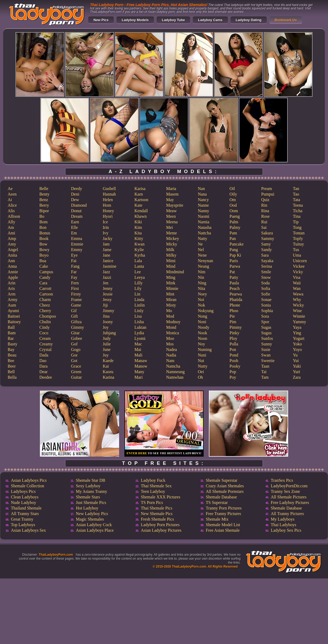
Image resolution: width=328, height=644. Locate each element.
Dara (43, 366)
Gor (74, 355)
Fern (75, 283)
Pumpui (268, 194)
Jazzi (107, 277)
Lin (137, 294)
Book (44, 238)
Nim (202, 272)
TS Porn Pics (152, 502)
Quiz (265, 200)
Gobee (77, 338)
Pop (233, 372)
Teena (298, 205)
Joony (108, 322)
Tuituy (298, 244)
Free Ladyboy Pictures (290, 502)
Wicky (298, 305)
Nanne (203, 205)
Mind (171, 266)
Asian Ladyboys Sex (28, 530)
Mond (171, 327)
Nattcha (204, 233)
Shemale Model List (223, 525)
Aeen (12, 194)
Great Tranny (22, 519)
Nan (201, 189)
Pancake (236, 244)
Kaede (108, 361)
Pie (232, 316)
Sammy (268, 238)
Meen (171, 216)
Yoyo (297, 349)
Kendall (141, 211)
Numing (205, 349)
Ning (202, 283)
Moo (170, 338)
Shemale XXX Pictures (160, 497)
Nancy (203, 200)
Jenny (108, 288)
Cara (43, 283)
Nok (202, 305)
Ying (297, 333)
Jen (106, 283)
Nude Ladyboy (24, 502)
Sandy (266, 250)
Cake (44, 266)
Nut (201, 361)
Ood (233, 205)
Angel (13, 250)
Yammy (299, 322)
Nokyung (206, 311)
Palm (234, 222)
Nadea (172, 349)
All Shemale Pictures (289, 497)
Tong (297, 227)
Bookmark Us (286, 20)
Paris (234, 261)
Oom (234, 211)
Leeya (140, 277)
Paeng (235, 216)
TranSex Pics (282, 480)
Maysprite (175, 205)
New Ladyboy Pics (92, 514)
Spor (265, 322)
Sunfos (267, 338)
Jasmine (110, 266)
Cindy (44, 327)
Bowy (44, 250)
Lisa (138, 316)
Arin (11, 283)
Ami (11, 233)
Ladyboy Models (135, 20)
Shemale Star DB (90, 480)
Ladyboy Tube (173, 20)
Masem (172, 194)
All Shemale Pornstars (225, 491)
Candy (45, 277)
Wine (297, 311)
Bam (12, 333)
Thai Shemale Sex (156, 486)
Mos (170, 344)
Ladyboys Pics (23, 491)
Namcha (173, 366)
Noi (201, 300)
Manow (141, 366)
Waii (297, 283)
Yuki (297, 366)
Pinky (234, 333)
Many (139, 372)
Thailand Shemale (26, 508)
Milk (170, 250)
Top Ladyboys (23, 525)
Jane (106, 255)
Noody (204, 327)
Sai (264, 227)
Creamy (46, 344)
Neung (203, 266)
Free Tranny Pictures (223, 514)
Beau (12, 355)
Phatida (236, 300)
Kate (138, 205)
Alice (12, 205)
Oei (201, 372)
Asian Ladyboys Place (95, 530)
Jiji (105, 305)
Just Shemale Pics (91, 502)
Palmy (235, 227)
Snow (266, 277)
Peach (235, 288)
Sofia (266, 288)
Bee (11, 361)
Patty (234, 277)
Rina (265, 211)
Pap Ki (235, 255)
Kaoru (108, 372)
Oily (233, 194)
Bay (11, 349)
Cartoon (46, 294)
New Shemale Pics (157, 514)
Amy (12, 244)
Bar (11, 338)
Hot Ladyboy (87, 508)
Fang (75, 266)
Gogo (76, 349)
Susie (266, 349)
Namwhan (175, 377)
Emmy (77, 250)
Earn (75, 222)
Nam (170, 361)
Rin (264, 205)
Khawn (140, 216)
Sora (265, 316)
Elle (74, 227)
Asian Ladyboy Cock (94, 525)
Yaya (297, 327)
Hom (107, 205)
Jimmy (109, 311)
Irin (106, 227)
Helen (108, 200)
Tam (265, 377)
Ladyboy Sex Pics (286, 530)
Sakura (267, 233)
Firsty (76, 294)
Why (297, 300)
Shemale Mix (217, 519)
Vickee (299, 266)
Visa (297, 277)
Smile (266, 272)
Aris (11, 288)
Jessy (107, 300)
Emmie (77, 244)
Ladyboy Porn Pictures (160, 525)
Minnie (172, 288)
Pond (234, 355)
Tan (296, 189)
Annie (13, 272)
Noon (203, 338)
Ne (200, 244)
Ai (10, 200)
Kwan (139, 244)
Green (76, 372)
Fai (74, 261)
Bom (43, 222)
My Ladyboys (282, 519)
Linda (139, 300)
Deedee (46, 377)
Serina (267, 266)
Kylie (139, 250)
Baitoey (14, 322)
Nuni (202, 355)
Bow (43, 244)
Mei (170, 227)
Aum (12, 305)
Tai (264, 372)
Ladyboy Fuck (153, 480)
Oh (200, 377)
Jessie (108, 294)
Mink (171, 283)
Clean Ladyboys (25, 497)
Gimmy (78, 327)
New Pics (101, 20)
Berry (44, 205)
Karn (139, 194)
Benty (44, 194)
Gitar (75, 333)
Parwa (235, 266)
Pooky (235, 366)
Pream (267, 189)
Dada (44, 355)
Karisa (140, 189)
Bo (42, 216)
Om (233, 200)
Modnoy (173, 322)
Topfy (298, 238)
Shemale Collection (27, 486)
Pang (234, 250)
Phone (235, 305)
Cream (45, 338)
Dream (77, 216)
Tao (296, 194)
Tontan (299, 233)
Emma (77, 238)
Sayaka (267, 261)
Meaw (171, 211)
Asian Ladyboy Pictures (161, 530)
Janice (108, 261)
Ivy (106, 233)
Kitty (139, 238)
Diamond (79, 205)
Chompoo (48, 316)
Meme (172, 233)
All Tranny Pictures (287, 514)
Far (74, 272)
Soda (265, 283)
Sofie (266, 294)
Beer (12, 366)
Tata (296, 200)
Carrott (45, 288)
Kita (138, 233)
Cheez (45, 305)
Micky (172, 244)
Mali (138, 355)
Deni (75, 194)
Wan (297, 288)
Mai (138, 349)
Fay (74, 277)
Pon (233, 349)
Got (74, 361)
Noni (202, 322)
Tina (297, 216)
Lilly (139, 283)
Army (13, 300)
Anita (12, 255)
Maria (171, 189)
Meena (172, 222)
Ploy (233, 338)
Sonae (266, 300)
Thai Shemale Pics (156, 508)
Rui (264, 222)
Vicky (298, 272)
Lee (138, 272)
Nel (201, 250)
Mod (170, 316)
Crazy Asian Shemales (225, 486)
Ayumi (13, 311)
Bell (11, 372)
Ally (11, 222)
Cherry (45, 311)
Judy (107, 338)
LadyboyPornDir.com (289, 486)
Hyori (108, 216)
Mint (170, 294)
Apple (13, 277)
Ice (105, 222)
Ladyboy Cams (210, 20)
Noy (202, 344)
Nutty (203, 366)
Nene (202, 255)
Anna (12, 266)
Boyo (44, 255)
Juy (106, 355)
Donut (76, 211)
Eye (74, 255)
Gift (74, 316)
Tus (296, 250)
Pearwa (236, 294)
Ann (11, 261)
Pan (233, 238)
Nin (201, 277)
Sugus (266, 333)
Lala (138, 261)
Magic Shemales (90, 519)
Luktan (140, 327)
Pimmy (236, 327)
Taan (265, 366)
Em (74, 233)
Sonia (266, 305)
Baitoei (14, 316)
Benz (44, 200)
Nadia (171, 355)
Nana (202, 194)
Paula (234, 283)
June (107, 349)
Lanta (139, 266)
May (170, 200)
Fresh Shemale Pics (157, 519)
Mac (138, 344)
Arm (11, 294)
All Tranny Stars (25, 514)
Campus (46, 272)
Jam (106, 244)
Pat (232, 272)
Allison (14, 216)
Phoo (234, 311)
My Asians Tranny (91, 491)
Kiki (138, 222)
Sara (265, 255)
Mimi (171, 261)
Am (11, 227)
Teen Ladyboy (153, 491)
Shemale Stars (88, 497)
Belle (44, 189)
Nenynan (205, 261)
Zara (297, 377)
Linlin (140, 305)
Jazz (106, 272)
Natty (203, 238)
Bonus (45, 233)
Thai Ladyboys (283, 525)
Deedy (77, 189)
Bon (43, 227)
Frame (76, 300)
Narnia (204, 222)
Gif (74, 311)
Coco (44, 333)
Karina (109, 377)
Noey (202, 294)
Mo (169, 311)
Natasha (205, 227)
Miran (171, 300)
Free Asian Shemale (223, 530)
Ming (171, 277)
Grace (76, 366)
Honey (108, 211)
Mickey (173, 238)
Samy (266, 244)
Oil (232, 189)
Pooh (234, 361)
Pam (233, 233)
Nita (202, 288)
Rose (265, 216)
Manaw (141, 361)
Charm (45, 300)
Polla (234, 344)
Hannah (109, 194)
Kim (138, 227)
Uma (297, 255)
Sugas (266, 327)
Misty (171, 305)
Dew (75, 200)
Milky (171, 255)
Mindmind (175, 272)
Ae (10, 189)
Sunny (267, 344)
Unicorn (300, 261)
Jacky (107, 238)
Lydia (139, 333)
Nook (203, 333)
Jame (107, 250)
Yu (295, 355)
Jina (106, 316)
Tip (296, 222)
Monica (173, 333)
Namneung (175, 372)
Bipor (44, 211)
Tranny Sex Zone (285, 491)
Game (76, 305)
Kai (106, 366)
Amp (12, 238)
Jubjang (109, 333)
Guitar (76, 377)
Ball (11, 327)
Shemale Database (221, 497)
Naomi (204, 216)
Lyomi (140, 338)
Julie (107, 344)
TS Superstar (217, 502)
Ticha (298, 211)
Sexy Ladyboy (88, 486)
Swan (266, 355)
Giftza (76, 322)
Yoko (297, 344)
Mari (139, 377)
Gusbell (109, 189)
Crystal (45, 349)
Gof (74, 344)
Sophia (267, 311)
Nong (203, 316)
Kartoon (141, 200)
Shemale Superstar (222, 480)
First (75, 288)
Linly (139, 311)
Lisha (139, 322)
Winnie (299, 316)
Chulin (45, 322)
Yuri (297, 372)
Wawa (298, 294)
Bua (43, 261)
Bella (12, 377)
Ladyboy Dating (249, 20)
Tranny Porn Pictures (224, 508)
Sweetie (268, 361)
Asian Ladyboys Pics (29, 480)
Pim (233, 322)
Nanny (203, 211)
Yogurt (299, 338)
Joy (106, 327)
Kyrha (140, 255)
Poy (233, 377)
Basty (12, 344)
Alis (11, 211)
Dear (43, 372)
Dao (43, 361)
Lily (138, 288)
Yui (296, 361)
